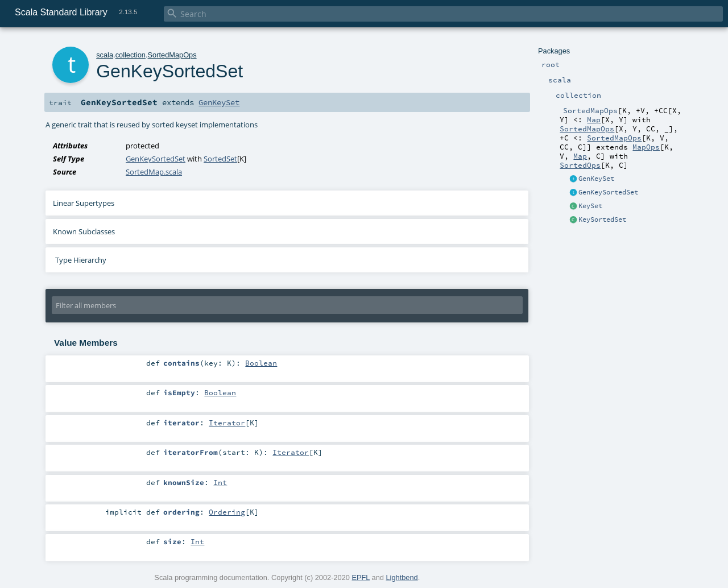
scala (105, 55)
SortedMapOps (587, 129)
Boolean (261, 363)
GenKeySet (596, 179)
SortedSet (220, 159)
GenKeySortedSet (608, 192)
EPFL (361, 577)
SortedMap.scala (154, 172)
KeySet (590, 206)
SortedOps (580, 165)
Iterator (227, 423)
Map (594, 119)
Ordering (227, 512)
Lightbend (402, 577)
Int (220, 482)
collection (131, 55)
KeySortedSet (602, 220)
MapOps (646, 147)
